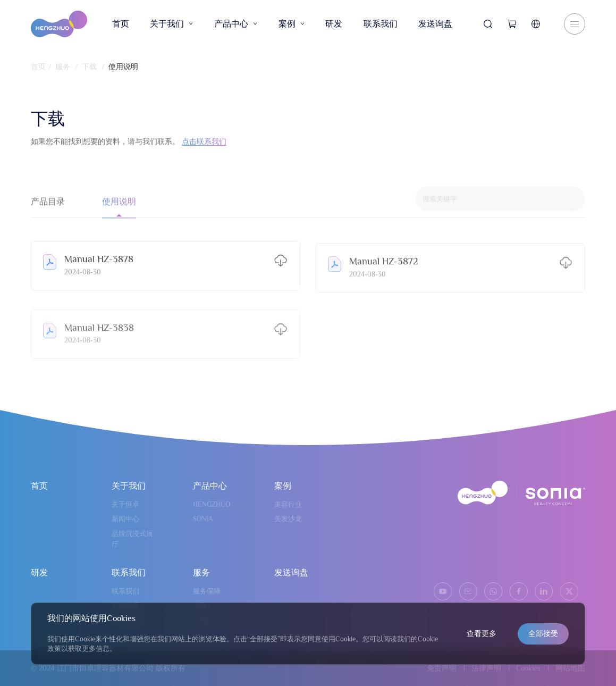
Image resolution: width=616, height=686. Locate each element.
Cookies (528, 668)
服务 (63, 66)
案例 (292, 24)
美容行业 (288, 504)
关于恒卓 (125, 504)
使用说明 (123, 66)
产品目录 (48, 209)
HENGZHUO (212, 504)
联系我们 (381, 24)
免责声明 (442, 668)
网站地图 (570, 668)
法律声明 (486, 668)
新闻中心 (125, 519)
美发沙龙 (288, 519)
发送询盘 (435, 24)
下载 (89, 66)
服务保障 (207, 591)
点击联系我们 (204, 146)
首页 (121, 24)
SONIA (203, 519)
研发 (334, 24)
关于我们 (171, 24)
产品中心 (236, 24)
